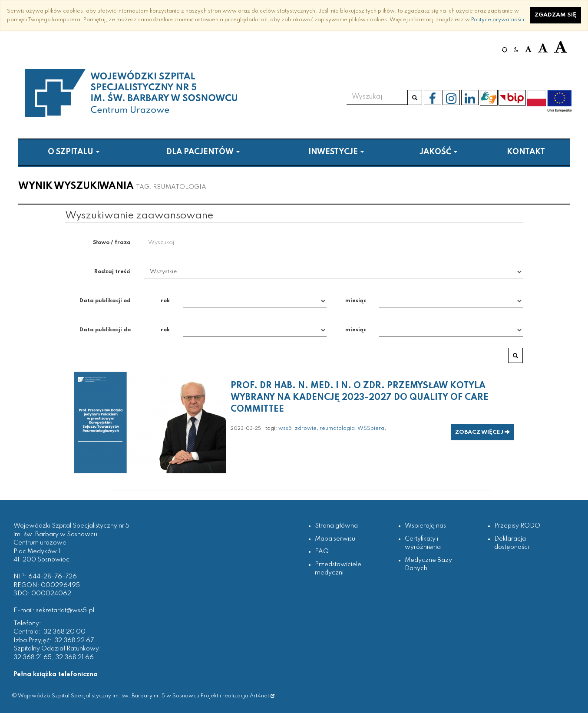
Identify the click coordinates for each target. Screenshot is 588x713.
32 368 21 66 (74, 657)
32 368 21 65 (33, 657)
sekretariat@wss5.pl (65, 611)
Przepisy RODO (517, 526)
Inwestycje (336, 152)
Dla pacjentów (203, 152)
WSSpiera (371, 428)
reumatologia (337, 428)
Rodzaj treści (112, 272)
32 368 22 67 (74, 640)
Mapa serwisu (335, 539)
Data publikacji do (105, 330)
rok (165, 301)
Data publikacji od (105, 301)
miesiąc (356, 301)
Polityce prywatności (498, 20)
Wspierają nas (425, 526)
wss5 (285, 428)
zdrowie (306, 428)
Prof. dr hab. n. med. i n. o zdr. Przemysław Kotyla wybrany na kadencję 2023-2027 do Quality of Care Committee (360, 398)
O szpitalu (74, 152)
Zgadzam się (555, 15)
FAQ (322, 551)
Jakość (438, 152)
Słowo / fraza (112, 243)
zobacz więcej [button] (482, 432)
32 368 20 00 (64, 632)
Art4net (262, 696)
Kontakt (526, 152)
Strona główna (336, 526)
